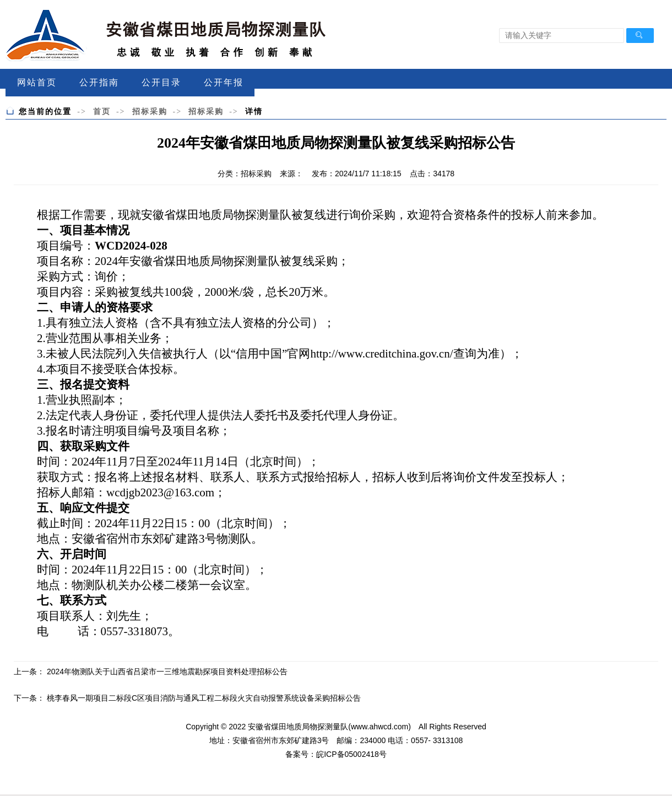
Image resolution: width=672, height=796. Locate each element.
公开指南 (99, 82)
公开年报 (224, 82)
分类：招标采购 (245, 174)
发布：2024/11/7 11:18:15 (357, 174)
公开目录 (161, 82)
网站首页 (37, 82)
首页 (102, 111)
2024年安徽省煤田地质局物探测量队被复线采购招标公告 (336, 143)
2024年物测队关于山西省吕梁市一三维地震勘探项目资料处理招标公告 (167, 672)
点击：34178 (432, 174)
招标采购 (150, 111)
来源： (291, 174)
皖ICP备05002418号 (351, 754)
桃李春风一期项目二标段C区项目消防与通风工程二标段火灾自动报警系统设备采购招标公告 (204, 698)
